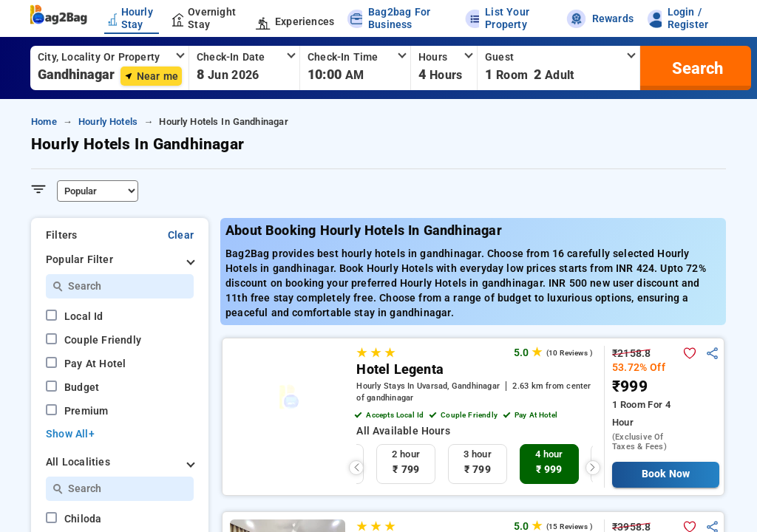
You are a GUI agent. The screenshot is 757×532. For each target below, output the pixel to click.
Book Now (666, 474)
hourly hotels (108, 122)
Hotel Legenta (400, 369)
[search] (696, 68)
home (44, 122)
